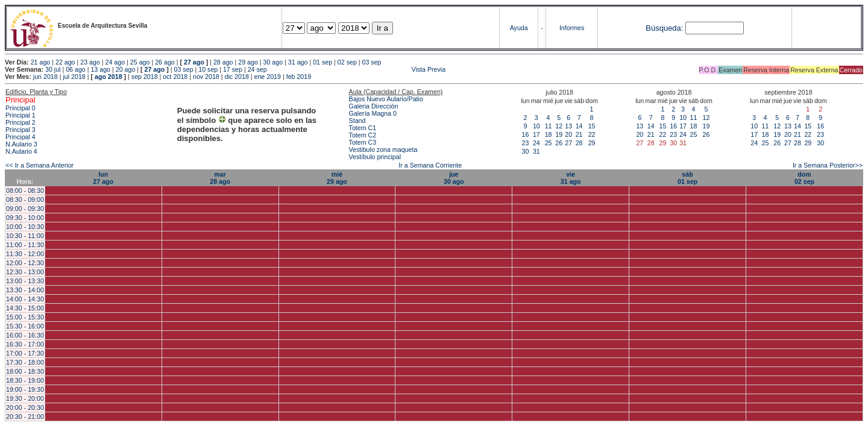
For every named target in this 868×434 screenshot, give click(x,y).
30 (526, 151)
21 (579, 134)
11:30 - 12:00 (25, 254)
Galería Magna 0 (373, 113)
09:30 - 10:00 (25, 218)
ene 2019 (268, 77)
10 (536, 126)
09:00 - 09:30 (25, 209)
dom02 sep (804, 178)
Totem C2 (363, 135)
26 (559, 143)
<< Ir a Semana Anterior (39, 165)
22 (592, 134)
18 (549, 134)
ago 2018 (108, 77)
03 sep (372, 62)
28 (579, 143)
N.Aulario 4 (21, 151)
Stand (357, 121)
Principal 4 (20, 137)
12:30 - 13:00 (25, 272)
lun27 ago (103, 178)
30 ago (273, 62)
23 (526, 143)
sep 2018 (145, 77)
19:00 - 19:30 (25, 389)
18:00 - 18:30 (25, 371)
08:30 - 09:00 (25, 200)
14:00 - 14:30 (25, 299)
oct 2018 (175, 77)
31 (536, 151)
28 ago (223, 62)
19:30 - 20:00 (25, 398)
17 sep (233, 69)
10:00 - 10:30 (25, 227)
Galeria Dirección (374, 106)
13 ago (100, 69)
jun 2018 (46, 77)
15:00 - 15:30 (25, 317)
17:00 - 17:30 (25, 353)
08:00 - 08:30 (25, 190)
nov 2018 (206, 77)
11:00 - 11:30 (25, 245)
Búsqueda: (664, 28)
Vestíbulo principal (375, 157)
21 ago (41, 62)
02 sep (347, 62)
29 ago (248, 62)
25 (549, 143)
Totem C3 (363, 142)
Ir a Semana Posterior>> (828, 165)
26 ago (165, 62)
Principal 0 (20, 108)
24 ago (115, 62)
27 (568, 143)
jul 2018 (74, 77)
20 (568, 134)
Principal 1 (20, 115)
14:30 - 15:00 (25, 308)
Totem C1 (363, 128)
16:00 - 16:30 (25, 335)
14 (579, 126)
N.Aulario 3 (22, 144)
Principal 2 (20, 122)
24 (536, 143)
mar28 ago (220, 178)
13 (568, 126)
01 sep (322, 62)
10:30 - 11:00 (25, 236)
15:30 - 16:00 (25, 326)
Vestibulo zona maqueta (383, 149)
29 (592, 143)
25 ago (140, 62)
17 (536, 134)
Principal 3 (20, 130)
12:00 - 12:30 (25, 263)
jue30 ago (454, 178)
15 (592, 126)
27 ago (194, 62)
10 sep (208, 69)
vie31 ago (571, 178)
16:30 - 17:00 (25, 344)
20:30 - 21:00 (25, 417)
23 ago (90, 62)
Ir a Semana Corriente (430, 165)
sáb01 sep (687, 178)
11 (549, 126)
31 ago (298, 62)
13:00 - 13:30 (25, 281)
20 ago (126, 69)
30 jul (53, 69)
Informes (572, 28)
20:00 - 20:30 (25, 407)
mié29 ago (337, 178)
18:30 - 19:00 (25, 380)
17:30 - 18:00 (25, 362)
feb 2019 (299, 77)
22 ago (65, 62)
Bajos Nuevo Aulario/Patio (386, 99)
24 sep (257, 69)
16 (526, 134)
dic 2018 (237, 77)
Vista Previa (357, 69)
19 (559, 134)
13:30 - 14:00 (25, 290)
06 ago (76, 69)
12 (559, 126)
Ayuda (519, 28)
